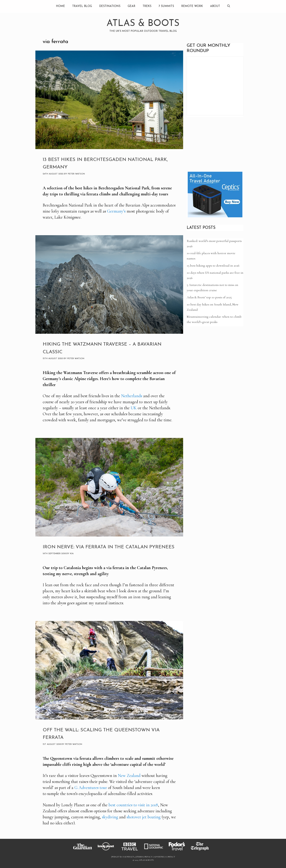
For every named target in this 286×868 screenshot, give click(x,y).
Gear (132, 6)
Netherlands (132, 396)
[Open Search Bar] (229, 6)
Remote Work (192, 6)
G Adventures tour (91, 788)
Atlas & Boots (143, 24)
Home (60, 6)
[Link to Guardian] (84, 850)
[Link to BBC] (132, 850)
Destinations (110, 6)
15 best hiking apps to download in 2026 (213, 265)
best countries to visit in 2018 (133, 805)
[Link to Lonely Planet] (108, 850)
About (215, 6)
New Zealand (129, 776)
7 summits (166, 6)
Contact (170, 857)
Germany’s (116, 211)
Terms (140, 857)
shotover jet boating (144, 817)
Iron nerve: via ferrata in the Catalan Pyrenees (109, 547)
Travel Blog (82, 6)
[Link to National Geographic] (155, 850)
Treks (147, 6)
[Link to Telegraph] (202, 850)
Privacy (148, 857)
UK (134, 408)
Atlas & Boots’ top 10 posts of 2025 (209, 297)
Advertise (159, 857)
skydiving (110, 817)
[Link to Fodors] (179, 850)
